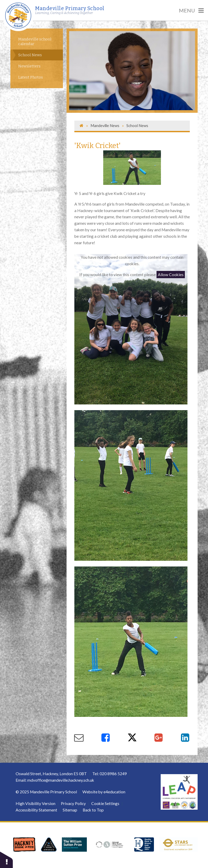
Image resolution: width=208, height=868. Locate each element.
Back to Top (93, 810)
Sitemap (70, 810)
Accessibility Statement (36, 810)
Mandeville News (105, 125)
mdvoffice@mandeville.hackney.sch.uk (61, 780)
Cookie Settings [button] (105, 803)
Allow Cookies (171, 275)
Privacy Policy (73, 803)
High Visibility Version (35, 803)
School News (137, 125)
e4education (114, 792)
